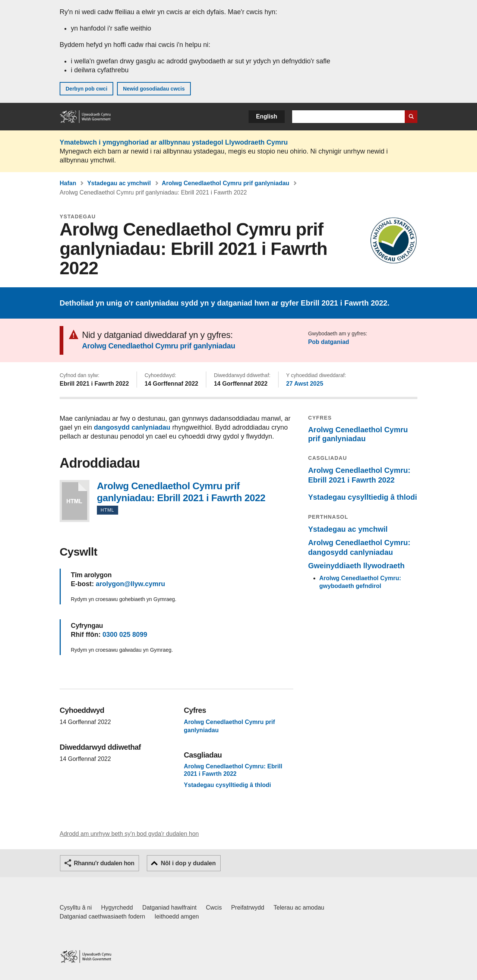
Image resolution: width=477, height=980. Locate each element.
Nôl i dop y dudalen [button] (188, 863)
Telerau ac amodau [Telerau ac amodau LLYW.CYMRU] (299, 908)
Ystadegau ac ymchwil (119, 183)
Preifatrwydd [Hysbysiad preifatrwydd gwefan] (248, 908)
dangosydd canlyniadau (132, 427)
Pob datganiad (329, 342)
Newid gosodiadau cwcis (154, 89)
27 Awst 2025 (305, 384)
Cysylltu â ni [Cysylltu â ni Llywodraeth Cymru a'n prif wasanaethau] (76, 908)
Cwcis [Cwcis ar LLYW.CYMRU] (214, 908)
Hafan (68, 183)
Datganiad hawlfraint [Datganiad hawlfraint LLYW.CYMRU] (170, 908)
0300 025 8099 (125, 635)
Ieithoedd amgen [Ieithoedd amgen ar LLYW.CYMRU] (177, 916)
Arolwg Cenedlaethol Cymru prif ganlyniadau (225, 183)
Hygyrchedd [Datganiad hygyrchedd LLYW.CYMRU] (117, 908)
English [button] (267, 116)
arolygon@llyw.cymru (130, 584)
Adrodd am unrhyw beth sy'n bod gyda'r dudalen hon (129, 834)
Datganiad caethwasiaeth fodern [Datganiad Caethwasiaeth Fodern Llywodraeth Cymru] (102, 916)
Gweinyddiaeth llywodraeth (356, 566)
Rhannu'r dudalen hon (104, 863)
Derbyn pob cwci (86, 89)
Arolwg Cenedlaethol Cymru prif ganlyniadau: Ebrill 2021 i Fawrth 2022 (75, 501)
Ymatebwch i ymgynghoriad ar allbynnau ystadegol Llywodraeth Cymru (174, 142)
